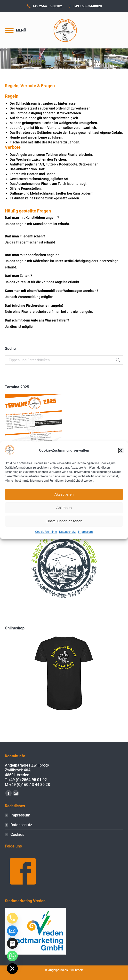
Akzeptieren (64, 494)
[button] (121, 451)
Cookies (17, 835)
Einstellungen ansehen (64, 521)
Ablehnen (64, 508)
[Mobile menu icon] (16, 30)
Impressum (85, 532)
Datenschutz (67, 532)
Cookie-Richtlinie (46, 532)
